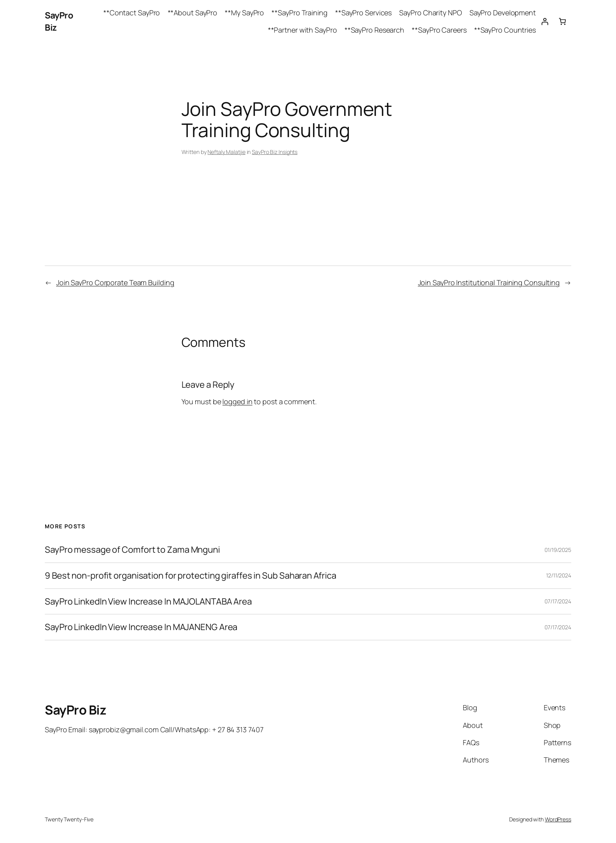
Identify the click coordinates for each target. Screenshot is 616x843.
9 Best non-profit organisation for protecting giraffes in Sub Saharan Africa (190, 576)
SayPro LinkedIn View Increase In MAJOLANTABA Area (148, 602)
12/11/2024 (559, 575)
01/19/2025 (558, 550)
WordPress (558, 819)
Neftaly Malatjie (226, 152)
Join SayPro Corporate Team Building (115, 282)
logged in (237, 401)
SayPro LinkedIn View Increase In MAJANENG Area (141, 627)
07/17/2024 (558, 601)
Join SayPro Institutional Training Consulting (489, 282)
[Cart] (562, 21)
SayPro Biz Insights (275, 152)
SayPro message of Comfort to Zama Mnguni (132, 550)
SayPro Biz (75, 710)
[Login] (545, 21)
